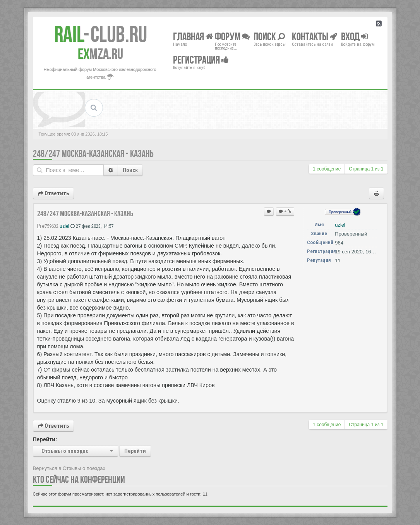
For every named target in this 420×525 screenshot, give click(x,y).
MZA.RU (100, 54)
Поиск (130, 170)
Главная (193, 36)
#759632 (48, 226)
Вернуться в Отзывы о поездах (69, 468)
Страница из (366, 169)
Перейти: (45, 439)
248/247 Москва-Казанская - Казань (93, 154)
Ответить (53, 193)
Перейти (135, 451)
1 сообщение (327, 169)
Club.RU (101, 34)
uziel (64, 226)
